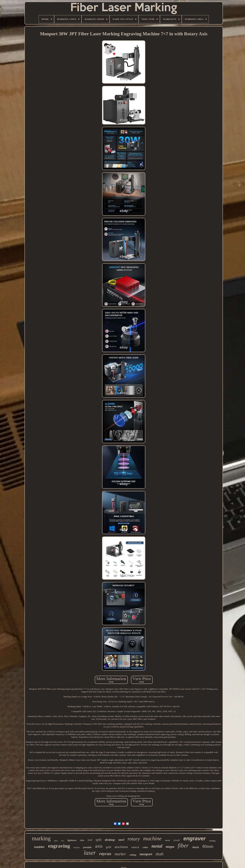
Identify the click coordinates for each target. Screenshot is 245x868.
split (99, 840)
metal (157, 846)
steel (121, 840)
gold (109, 847)
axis (99, 846)
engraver (195, 839)
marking (41, 838)
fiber (183, 845)
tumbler (39, 847)
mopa (170, 847)
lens (63, 841)
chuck (196, 847)
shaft (160, 854)
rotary (134, 839)
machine (152, 838)
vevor (168, 840)
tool (90, 840)
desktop (110, 840)
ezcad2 (177, 840)
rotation (76, 847)
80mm (208, 846)
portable (87, 847)
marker (120, 854)
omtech (135, 847)
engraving (59, 846)
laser (90, 853)
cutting (133, 855)
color (145, 847)
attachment (121, 847)
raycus (105, 854)
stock (56, 841)
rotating (212, 841)
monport (146, 854)
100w (82, 840)
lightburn (72, 840)
